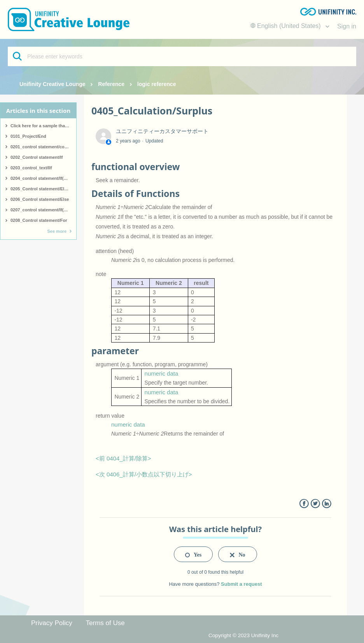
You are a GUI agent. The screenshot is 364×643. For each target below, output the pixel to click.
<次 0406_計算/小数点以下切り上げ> (144, 474)
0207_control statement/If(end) (42, 210)
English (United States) (287, 26)
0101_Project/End (28, 136)
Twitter (315, 504)
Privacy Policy (52, 623)
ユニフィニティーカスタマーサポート (162, 131)
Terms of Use (105, 623)
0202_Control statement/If (37, 157)
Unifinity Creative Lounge (52, 84)
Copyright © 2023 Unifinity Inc (243, 635)
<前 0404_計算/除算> (123, 458)
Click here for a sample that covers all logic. (43, 126)
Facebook (304, 504)
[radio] (193, 554)
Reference (111, 84)
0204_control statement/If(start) (42, 178)
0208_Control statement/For (39, 220)
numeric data (162, 373)
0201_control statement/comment (43, 147)
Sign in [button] (347, 26)
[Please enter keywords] (182, 56)
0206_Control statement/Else (40, 199)
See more (57, 231)
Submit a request (241, 584)
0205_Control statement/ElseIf (41, 189)
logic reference (157, 84)
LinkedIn (326, 504)
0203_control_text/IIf (31, 168)
